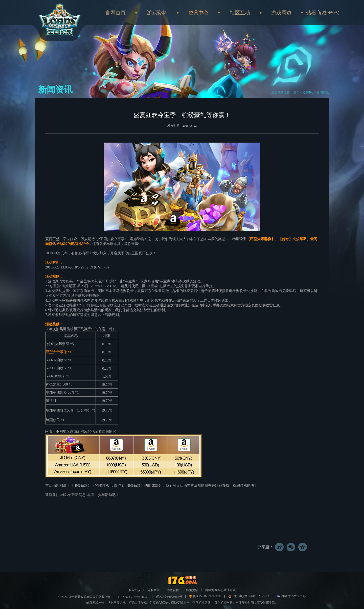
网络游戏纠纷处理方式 (220, 590)
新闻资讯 (323, 92)
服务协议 (134, 590)
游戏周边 (281, 13)
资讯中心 (308, 92)
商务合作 (173, 590)
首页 (296, 92)
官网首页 (116, 13)
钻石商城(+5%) (323, 13)
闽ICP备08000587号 (169, 597)
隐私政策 (154, 590)
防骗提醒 (192, 590)
